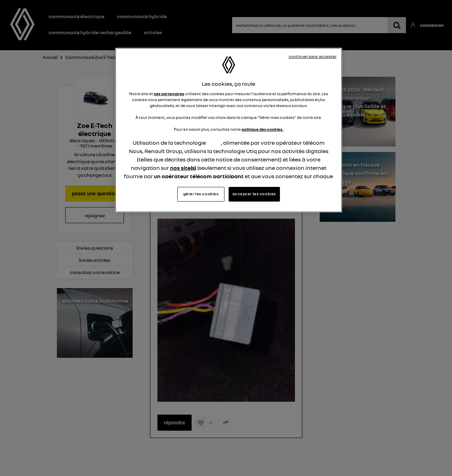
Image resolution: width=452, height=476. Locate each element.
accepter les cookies (254, 194)
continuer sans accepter (313, 56)
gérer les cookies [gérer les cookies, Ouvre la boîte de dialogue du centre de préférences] (201, 194)
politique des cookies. (262, 129)
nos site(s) (183, 168)
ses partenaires (169, 94)
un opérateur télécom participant (199, 176)
